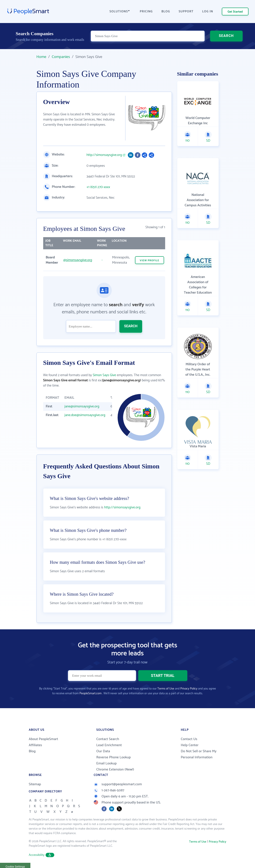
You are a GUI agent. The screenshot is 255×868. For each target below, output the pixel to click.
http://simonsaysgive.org (104, 155)
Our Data (103, 751)
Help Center (190, 745)
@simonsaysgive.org (78, 260)
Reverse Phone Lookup (114, 757)
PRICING (146, 12)
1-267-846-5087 (109, 790)
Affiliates (35, 745)
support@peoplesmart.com (118, 784)
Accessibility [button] (42, 855)
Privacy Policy (189, 689)
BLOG (166, 12)
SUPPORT (186, 12)
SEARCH (226, 36)
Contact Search (108, 739)
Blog (32, 751)
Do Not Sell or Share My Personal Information (199, 754)
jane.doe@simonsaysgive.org (85, 415)
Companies (61, 57)
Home (41, 57)
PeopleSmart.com (90, 694)
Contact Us (189, 739)
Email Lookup (107, 763)
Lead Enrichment (109, 745)
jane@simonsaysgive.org (82, 406)
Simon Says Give (104, 375)
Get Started (235, 12)
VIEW (150, 260)
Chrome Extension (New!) (115, 770)
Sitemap (35, 784)
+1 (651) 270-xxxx (98, 187)
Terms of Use (166, 689)
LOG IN (208, 12)
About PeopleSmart (44, 739)
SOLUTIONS (120, 12)
